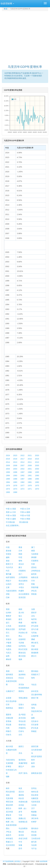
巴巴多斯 (35, 725)
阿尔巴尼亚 (23, 649)
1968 (15, 492)
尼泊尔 (21, 564)
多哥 (20, 812)
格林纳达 (9, 708)
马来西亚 (35, 554)
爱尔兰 (34, 656)
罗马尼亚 (35, 626)
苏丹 (20, 848)
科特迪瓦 (9, 838)
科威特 (21, 591)
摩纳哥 (9, 659)
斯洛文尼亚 (10, 629)
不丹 (33, 581)
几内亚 (34, 805)
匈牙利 (34, 619)
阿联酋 (34, 594)
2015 (37, 459)
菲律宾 (9, 554)
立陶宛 (9, 646)
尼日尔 (21, 792)
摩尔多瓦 (35, 643)
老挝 (8, 561)
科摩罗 (34, 822)
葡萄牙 (9, 616)
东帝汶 (21, 584)
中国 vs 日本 (25, 509)
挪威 (33, 639)
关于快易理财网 (8, 861)
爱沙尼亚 (22, 656)
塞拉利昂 (9, 805)
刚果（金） (23, 808)
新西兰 (21, 746)
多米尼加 (22, 718)
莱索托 (9, 818)
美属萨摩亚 (23, 763)
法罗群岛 (22, 646)
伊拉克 (34, 591)
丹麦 (33, 646)
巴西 (8, 728)
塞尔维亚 (35, 649)
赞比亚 (21, 832)
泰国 (33, 551)
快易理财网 (43, 861)
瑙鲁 (8, 777)
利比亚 (21, 798)
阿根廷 (34, 731)
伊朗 (8, 594)
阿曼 (33, 584)
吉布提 (21, 805)
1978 (15, 486)
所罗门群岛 (23, 773)
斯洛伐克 (22, 653)
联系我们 (18, 861)
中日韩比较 (10, 522)
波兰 (8, 623)
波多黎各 (22, 675)
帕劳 (33, 763)
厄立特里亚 (10, 845)
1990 (37, 475)
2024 (8, 455)
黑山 (20, 636)
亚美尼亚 (22, 597)
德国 (20, 609)
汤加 (33, 767)
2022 (22, 455)
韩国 (20, 554)
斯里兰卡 (9, 564)
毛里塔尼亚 (36, 802)
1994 (8, 475)
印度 (33, 564)
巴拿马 (21, 731)
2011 (30, 462)
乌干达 (34, 848)
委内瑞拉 (35, 671)
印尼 (20, 557)
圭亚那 (9, 698)
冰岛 (33, 616)
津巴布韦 (35, 818)
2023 (15, 455)
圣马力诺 (35, 629)
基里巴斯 (35, 746)
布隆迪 (34, 815)
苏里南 (9, 721)
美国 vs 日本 (11, 512)
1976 (30, 486)
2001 (30, 469)
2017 (22, 459)
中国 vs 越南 (11, 519)
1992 (22, 475)
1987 (22, 479)
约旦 (8, 571)
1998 (15, 472)
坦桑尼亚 (35, 798)
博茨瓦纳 (9, 802)
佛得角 (21, 795)
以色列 (9, 584)
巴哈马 (9, 735)
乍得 (20, 815)
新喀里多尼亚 (37, 773)
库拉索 (9, 725)
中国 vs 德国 (25, 512)
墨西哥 (9, 715)
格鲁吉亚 (35, 577)
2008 (15, 465)
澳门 (33, 547)
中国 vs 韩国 (25, 519)
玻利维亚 (9, 675)
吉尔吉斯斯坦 (24, 594)
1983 (15, 482)
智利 (33, 678)
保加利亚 (22, 626)
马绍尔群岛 (10, 760)
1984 (8, 482)
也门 (20, 574)
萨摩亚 (9, 767)
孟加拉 (34, 567)
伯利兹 (34, 705)
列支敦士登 (23, 633)
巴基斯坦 (35, 561)
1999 (8, 472)
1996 (30, 472)
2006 (30, 465)
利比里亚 (35, 795)
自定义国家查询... (13, 525)
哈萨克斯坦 (10, 577)
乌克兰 (9, 653)
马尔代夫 (9, 567)
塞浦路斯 (35, 653)
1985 (37, 479)
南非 (8, 788)
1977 (22, 486)
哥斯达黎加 (23, 698)
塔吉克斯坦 (23, 581)
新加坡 (9, 551)
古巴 (20, 735)
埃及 (20, 788)
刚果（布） (10, 822)
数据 (6, 9)
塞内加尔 (35, 828)
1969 (8, 492)
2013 (15, 462)
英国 (8, 609)
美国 (8, 671)
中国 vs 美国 (11, 509)
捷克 (20, 619)
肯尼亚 (21, 835)
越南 (8, 557)
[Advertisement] (25, 37)
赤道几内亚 (23, 838)
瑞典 (20, 659)
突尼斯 (34, 835)
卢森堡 (9, 643)
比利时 (9, 613)
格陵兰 (21, 708)
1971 (30, 489)
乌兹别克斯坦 (11, 591)
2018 (15, 459)
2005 (37, 465)
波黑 (8, 656)
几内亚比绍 (36, 838)
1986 (30, 479)
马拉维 (34, 845)
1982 (22, 482)
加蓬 (20, 845)
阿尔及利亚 (10, 792)
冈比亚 (34, 832)
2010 (37, 462)
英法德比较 (24, 522)
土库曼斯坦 (23, 577)
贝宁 (33, 808)
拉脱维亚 (22, 639)
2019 (8, 459)
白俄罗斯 (35, 636)
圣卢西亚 (22, 715)
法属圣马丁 (10, 691)
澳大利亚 (9, 746)
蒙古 (20, 567)
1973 (15, 489)
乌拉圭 (34, 685)
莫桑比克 (22, 818)
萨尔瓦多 (35, 728)
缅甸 (20, 561)
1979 (8, 486)
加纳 (8, 795)
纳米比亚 (35, 792)
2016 (30, 459)
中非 (20, 842)
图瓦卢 (21, 767)
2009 (8, 465)
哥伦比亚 (22, 721)
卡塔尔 (21, 587)
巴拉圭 (21, 678)
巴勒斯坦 (22, 571)
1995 (37, 472)
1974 (8, 489)
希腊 (20, 623)
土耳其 (9, 626)
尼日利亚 (9, 812)
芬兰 (8, 633)
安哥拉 (34, 788)
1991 (30, 475)
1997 (22, 472)
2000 (37, 469)
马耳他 (34, 633)
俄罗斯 (34, 623)
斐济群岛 (22, 760)
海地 (33, 708)
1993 (15, 475)
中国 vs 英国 (11, 515)
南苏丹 (9, 835)
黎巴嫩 (9, 574)
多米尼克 (35, 691)
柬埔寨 (34, 557)
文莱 (8, 587)
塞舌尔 (9, 808)
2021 (30, 455)
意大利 (21, 613)
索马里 (34, 842)
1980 (37, 482)
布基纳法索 (23, 802)
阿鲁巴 (9, 731)
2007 (22, 465)
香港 (20, 547)
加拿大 (21, 671)
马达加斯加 (23, 828)
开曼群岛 (22, 728)
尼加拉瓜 (9, 678)
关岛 (20, 753)
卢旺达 (9, 832)
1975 (37, 486)
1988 (15, 479)
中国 (8, 547)
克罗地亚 (22, 629)
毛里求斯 (9, 798)
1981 (30, 482)
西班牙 (34, 613)
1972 (22, 489)
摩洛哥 (9, 815)
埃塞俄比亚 (23, 822)
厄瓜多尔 (35, 721)
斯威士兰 (9, 842)
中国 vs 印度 (25, 515)
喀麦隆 (34, 812)
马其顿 (21, 643)
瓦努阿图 (9, 763)
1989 (8, 479)
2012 (22, 462)
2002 (22, 469)
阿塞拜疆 (35, 587)
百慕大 (21, 705)
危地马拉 (22, 725)
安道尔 (9, 639)
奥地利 (9, 619)
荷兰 (8, 636)
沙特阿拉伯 (36, 571)
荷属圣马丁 (36, 675)
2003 (15, 469)
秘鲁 (33, 718)
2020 (37, 455)
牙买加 (21, 685)
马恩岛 (9, 649)
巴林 (8, 597)
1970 (37, 489)
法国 (33, 609)
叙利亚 (34, 574)
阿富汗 (9, 581)
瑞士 (20, 616)
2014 (8, 462)
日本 (20, 551)
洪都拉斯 (9, 718)
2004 (8, 469)
